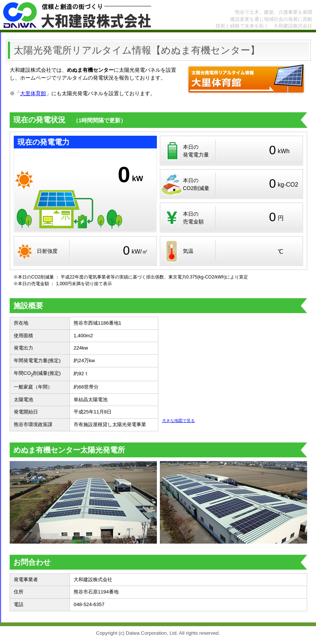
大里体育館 (33, 93)
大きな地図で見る (178, 421)
